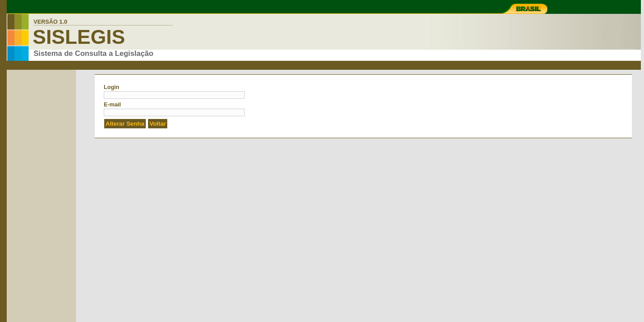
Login (112, 87)
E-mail (112, 104)
